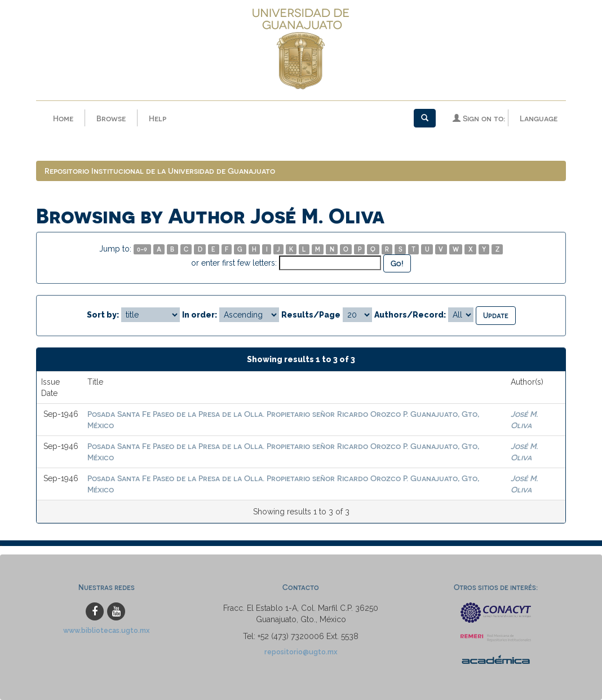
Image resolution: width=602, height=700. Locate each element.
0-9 (142, 249)
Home (63, 118)
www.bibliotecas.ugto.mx (107, 630)
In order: (200, 315)
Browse (111, 118)
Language (539, 118)
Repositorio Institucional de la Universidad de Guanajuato (160, 171)
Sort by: (103, 315)
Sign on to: (479, 118)
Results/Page (311, 315)
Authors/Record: (410, 315)
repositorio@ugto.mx (301, 652)
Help (158, 118)
